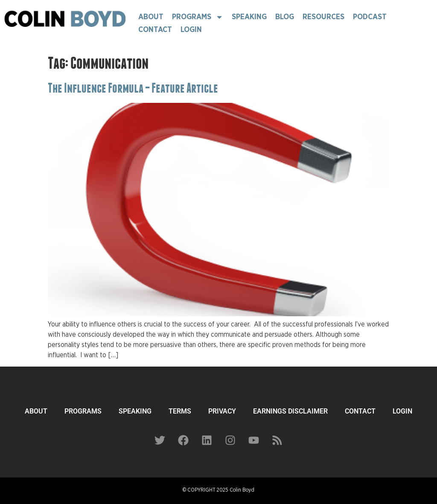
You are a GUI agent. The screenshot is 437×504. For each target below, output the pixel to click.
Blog (285, 17)
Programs (198, 17)
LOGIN (402, 411)
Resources (323, 17)
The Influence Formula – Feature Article (133, 88)
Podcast (370, 17)
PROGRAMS (83, 411)
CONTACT (360, 411)
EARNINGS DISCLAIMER (290, 411)
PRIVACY (222, 411)
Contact (155, 30)
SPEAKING (135, 411)
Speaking (249, 17)
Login (191, 30)
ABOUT (36, 411)
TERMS (180, 411)
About (151, 17)
